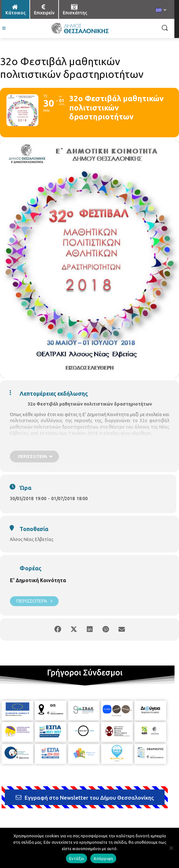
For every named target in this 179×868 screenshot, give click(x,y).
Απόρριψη (103, 858)
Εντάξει (77, 858)
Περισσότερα (34, 601)
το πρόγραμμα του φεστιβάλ (66, 444)
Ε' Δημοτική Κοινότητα (38, 580)
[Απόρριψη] (171, 848)
